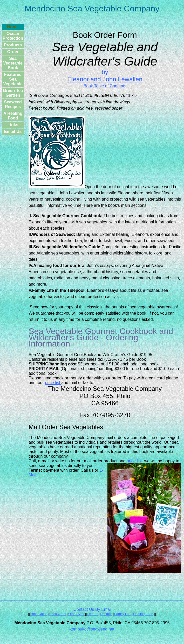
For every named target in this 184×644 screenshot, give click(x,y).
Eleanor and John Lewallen (105, 79)
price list (53, 383)
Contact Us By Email (93, 609)
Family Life (122, 614)
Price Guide (39, 614)
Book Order (58, 614)
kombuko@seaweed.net (92, 629)
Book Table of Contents (105, 86)
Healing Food (143, 614)
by (105, 72)
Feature (93, 614)
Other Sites (77, 614)
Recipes (106, 614)
